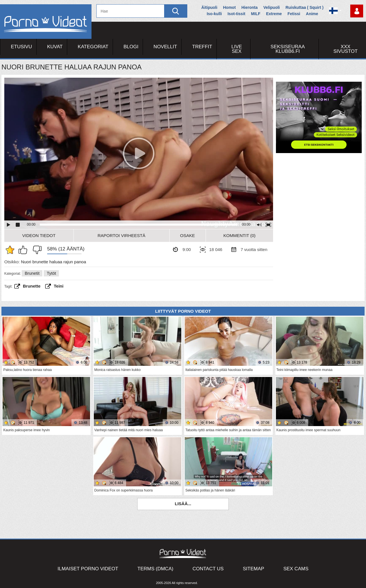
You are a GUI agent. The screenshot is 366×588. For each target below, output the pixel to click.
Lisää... (183, 504)
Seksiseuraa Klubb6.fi (288, 49)
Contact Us (208, 569)
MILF (256, 14)
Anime (312, 14)
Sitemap (253, 569)
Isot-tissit (236, 14)
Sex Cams (296, 569)
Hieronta (249, 7)
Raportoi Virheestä (121, 235)
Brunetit (32, 273)
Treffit (202, 47)
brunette (32, 286)
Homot (229, 7)
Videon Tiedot (39, 235)
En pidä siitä (36, 250)
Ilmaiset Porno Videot (88, 569)
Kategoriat (93, 47)
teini (59, 286)
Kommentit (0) (239, 235)
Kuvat (55, 47)
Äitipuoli (209, 7)
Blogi (131, 47)
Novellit (165, 47)
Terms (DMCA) (156, 569)
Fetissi (294, 14)
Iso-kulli (214, 14)
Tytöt (51, 273)
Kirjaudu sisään (357, 11)
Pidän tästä (24, 250)
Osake (188, 235)
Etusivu (21, 47)
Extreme (274, 14)
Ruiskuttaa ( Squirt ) (304, 7)
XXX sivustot (346, 49)
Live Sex (237, 49)
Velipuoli (272, 7)
